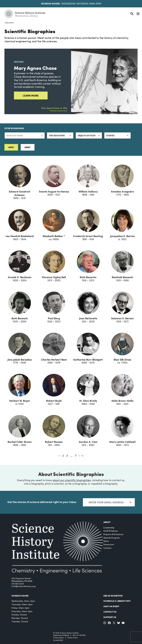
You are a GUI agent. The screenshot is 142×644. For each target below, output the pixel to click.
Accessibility (58, 640)
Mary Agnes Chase (35, 68)
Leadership (109, 528)
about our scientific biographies (72, 481)
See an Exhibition (113, 596)
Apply (11, 147)
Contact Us (110, 612)
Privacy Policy (58, 638)
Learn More (31, 96)
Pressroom (109, 545)
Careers (107, 548)
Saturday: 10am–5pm (22, 611)
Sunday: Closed (19, 615)
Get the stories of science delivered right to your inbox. (42, 502)
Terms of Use (73, 638)
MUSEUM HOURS (20, 596)
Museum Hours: (51, 3)
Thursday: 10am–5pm (22, 605)
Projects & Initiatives (113, 534)
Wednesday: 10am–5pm (23, 601)
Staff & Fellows (111, 531)
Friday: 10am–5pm (20, 608)
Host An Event (111, 606)
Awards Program (112, 538)
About (107, 522)
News (106, 541)
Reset (28, 147)
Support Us (110, 617)
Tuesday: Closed (20, 622)
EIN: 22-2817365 (79, 635)
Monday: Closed (20, 618)
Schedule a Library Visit (117, 601)
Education (10, 23)
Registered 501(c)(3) (61, 635)
